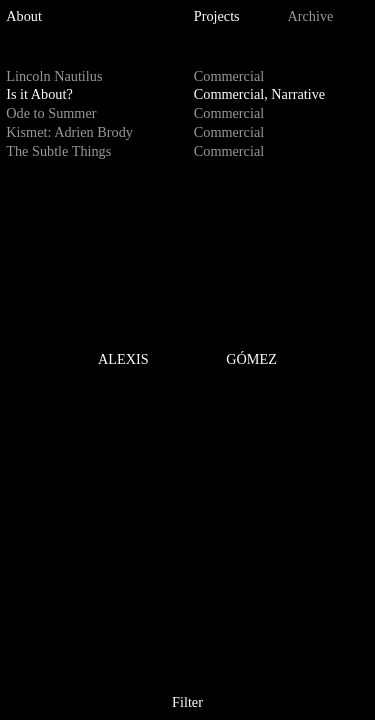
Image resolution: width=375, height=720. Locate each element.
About (24, 16)
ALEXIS (123, 359)
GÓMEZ (251, 359)
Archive (311, 16)
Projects (217, 16)
